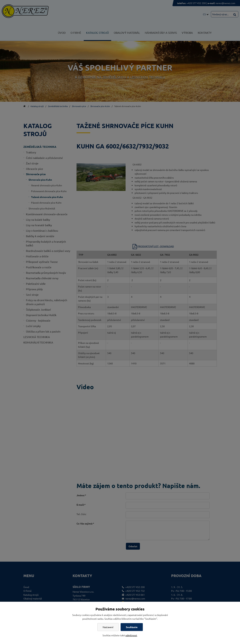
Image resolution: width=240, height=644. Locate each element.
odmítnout (131, 635)
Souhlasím (132, 627)
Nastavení (108, 627)
